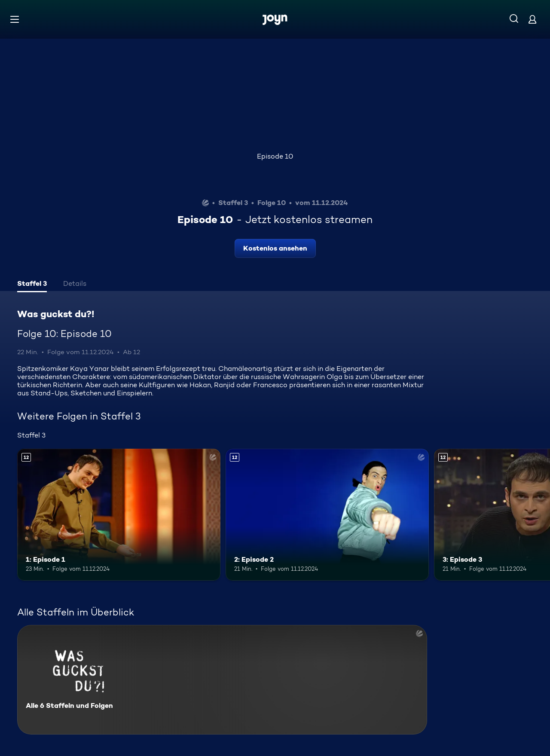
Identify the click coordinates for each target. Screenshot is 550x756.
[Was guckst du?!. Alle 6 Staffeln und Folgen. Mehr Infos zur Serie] (222, 680)
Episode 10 (275, 156)
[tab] (32, 285)
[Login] (532, 19)
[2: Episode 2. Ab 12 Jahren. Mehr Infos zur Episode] (327, 515)
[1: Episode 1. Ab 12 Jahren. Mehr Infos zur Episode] (119, 515)
